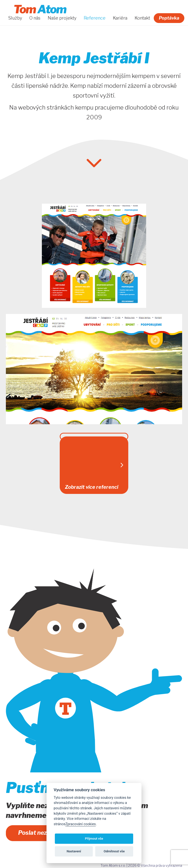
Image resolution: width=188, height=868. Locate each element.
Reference (95, 18)
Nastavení (74, 851)
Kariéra (120, 18)
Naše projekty (62, 18)
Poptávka (169, 18)
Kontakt (142, 18)
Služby (15, 18)
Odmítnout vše (114, 851)
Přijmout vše (94, 839)
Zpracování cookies (81, 824)
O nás (35, 18)
